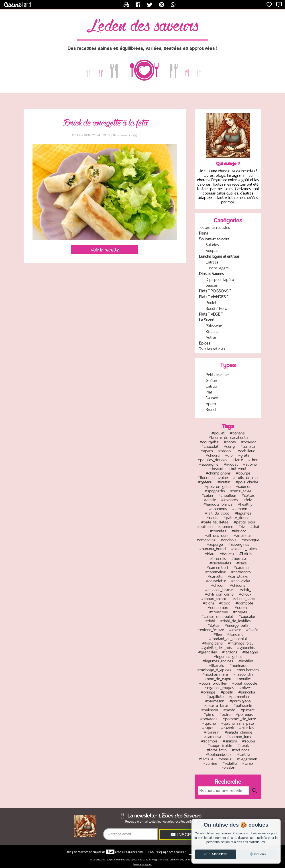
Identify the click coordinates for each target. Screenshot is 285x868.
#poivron (249, 442)
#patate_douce (236, 518)
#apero (207, 451)
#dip (229, 455)
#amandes (243, 535)
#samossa (213, 737)
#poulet (218, 433)
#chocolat (210, 446)
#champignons (218, 473)
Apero (211, 404)
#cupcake (247, 617)
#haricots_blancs (218, 504)
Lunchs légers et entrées (219, 256)
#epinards (230, 500)
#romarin (212, 732)
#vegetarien (247, 759)
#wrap (247, 763)
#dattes (248, 495)
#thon (253, 460)
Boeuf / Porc (216, 308)
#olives (245, 688)
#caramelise (216, 572)
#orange (208, 692)
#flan (218, 634)
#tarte (238, 460)
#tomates (218, 531)
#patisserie (243, 706)
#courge (243, 473)
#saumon (244, 487)
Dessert (212, 398)
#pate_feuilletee (215, 522)
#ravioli (227, 728)
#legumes (243, 513)
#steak (243, 746)
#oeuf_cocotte (245, 683)
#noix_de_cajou (218, 679)
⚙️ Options (258, 854)
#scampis (209, 741)
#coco (225, 603)
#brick (245, 554)
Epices (205, 343)
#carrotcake (238, 576)
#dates (213, 625)
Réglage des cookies (171, 852)
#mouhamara (248, 670)
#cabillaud (247, 451)
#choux (245, 594)
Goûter (212, 381)
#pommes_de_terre (239, 719)
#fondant (235, 634)
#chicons (237, 585)
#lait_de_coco (217, 513)
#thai (255, 527)
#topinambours (219, 754)
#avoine (250, 464)
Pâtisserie (214, 326)
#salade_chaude (238, 732)
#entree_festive (211, 630)
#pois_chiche (247, 482)
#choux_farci (244, 599)
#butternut (237, 469)
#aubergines (239, 544)
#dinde (210, 500)
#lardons (230, 652)
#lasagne (250, 652)
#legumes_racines (218, 661)
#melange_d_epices (214, 670)
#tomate (247, 446)
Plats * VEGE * (211, 314)
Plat (209, 392)
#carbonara (241, 572)
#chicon (218, 585)
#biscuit (216, 469)
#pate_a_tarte (216, 706)
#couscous (219, 612)
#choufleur (227, 495)
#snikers (230, 741)
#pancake (247, 692)
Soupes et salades (214, 239)
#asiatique (250, 540)
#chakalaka (241, 581)
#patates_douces (212, 460)
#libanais (216, 665)
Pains (204, 233)
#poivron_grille (218, 487)
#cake (242, 563)
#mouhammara (215, 674)
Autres (211, 337)
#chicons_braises (220, 590)
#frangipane (213, 643)
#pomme (226, 527)
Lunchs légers (217, 268)
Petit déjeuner (217, 375)
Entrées (212, 262)
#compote (244, 603)
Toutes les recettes (215, 227)
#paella (227, 692)
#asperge (215, 544)
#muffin (224, 482)
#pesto (229, 710)
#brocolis (218, 559)
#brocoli (225, 451)
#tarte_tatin (217, 750)
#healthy (245, 504)
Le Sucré (206, 320)
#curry (229, 446)
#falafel (252, 630)
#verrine (210, 763)
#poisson (205, 527)
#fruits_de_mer (246, 478)
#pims (209, 714)
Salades (212, 245)
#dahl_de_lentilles (235, 621)
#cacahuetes (220, 563)
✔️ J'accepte (216, 854)
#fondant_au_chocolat (228, 639)
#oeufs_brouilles (213, 683)
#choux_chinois (214, 599)
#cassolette (216, 581)
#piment (248, 710)
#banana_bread (213, 549)
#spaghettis (215, 491)
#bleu (209, 554)
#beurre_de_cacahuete (228, 438)
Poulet (211, 303)
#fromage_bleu (241, 643)
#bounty (227, 554)
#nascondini (243, 674)
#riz (242, 527)
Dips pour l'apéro (220, 280)
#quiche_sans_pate (237, 723)
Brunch (212, 410)
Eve (110, 852)
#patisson (210, 710)
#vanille (225, 759)
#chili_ (245, 590)
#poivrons (209, 719)
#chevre (213, 455)
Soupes (212, 251)
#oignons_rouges (219, 688)
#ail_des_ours (217, 535)
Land (134, 852)
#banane (237, 433)
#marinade (238, 665)
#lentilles (246, 661)
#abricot (239, 531)
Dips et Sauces (211, 274)
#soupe (249, 741)
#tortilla (244, 754)
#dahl (210, 621)
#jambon (240, 509)
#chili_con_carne (219, 594)
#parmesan (215, 701)
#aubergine (209, 464)
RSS (151, 852)
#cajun (207, 495)
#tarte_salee (241, 491)
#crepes (240, 612)
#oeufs (212, 518)
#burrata (239, 559)
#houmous (218, 509)
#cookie (241, 608)
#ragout (209, 728)
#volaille (230, 763)
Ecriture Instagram (142, 864)
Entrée (211, 386)
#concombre (219, 608)
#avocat (231, 464)
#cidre (209, 603)
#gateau (205, 482)
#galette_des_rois (217, 648)
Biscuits (212, 332)
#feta (248, 500)
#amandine (206, 540)
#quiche (209, 723)
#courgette (209, 442)
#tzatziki (206, 759)
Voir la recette (105, 250)
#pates (230, 442)
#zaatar (228, 768)
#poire (225, 714)
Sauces (212, 285)
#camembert (217, 568)
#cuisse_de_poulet (217, 617)
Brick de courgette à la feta (105, 123)
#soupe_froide (220, 746)
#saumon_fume (239, 737)
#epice (235, 630)
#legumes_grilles (228, 657)
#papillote (215, 697)
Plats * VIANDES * (214, 297)
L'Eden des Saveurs (142, 26)
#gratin (244, 455)
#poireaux (244, 714)
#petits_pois (244, 522)
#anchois (229, 540)
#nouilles (244, 679)
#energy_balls (237, 625)
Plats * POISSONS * (215, 291)
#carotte (215, 576)
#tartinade (241, 750)
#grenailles (208, 652)
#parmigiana (240, 701)
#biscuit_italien (244, 549)
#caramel (241, 568)
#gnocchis (246, 648)
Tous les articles (212, 349)
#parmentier (239, 697)
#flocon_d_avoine (213, 478)
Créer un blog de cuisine (182, 860)
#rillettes (247, 728)
